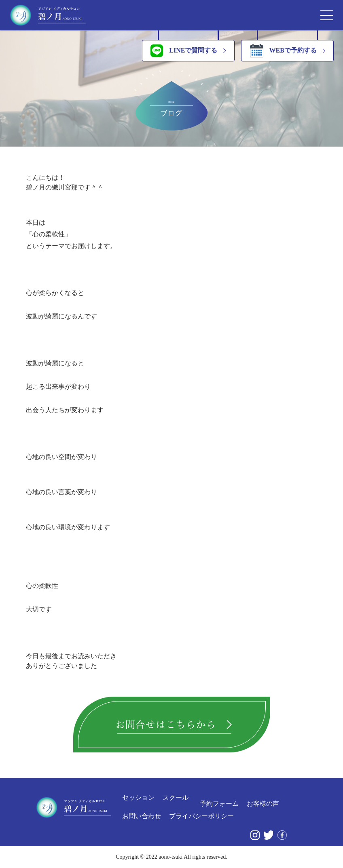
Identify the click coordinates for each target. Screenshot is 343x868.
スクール (176, 798)
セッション (138, 798)
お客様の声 (263, 804)
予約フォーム (219, 804)
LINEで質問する (184, 51)
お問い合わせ (142, 816)
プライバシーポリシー (201, 816)
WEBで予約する (283, 51)
